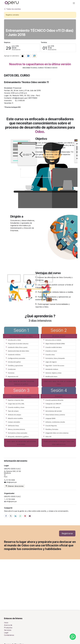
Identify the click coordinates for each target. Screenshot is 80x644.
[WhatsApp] (20, 516)
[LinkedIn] (16, 516)
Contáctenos (9, 635)
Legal (6, 633)
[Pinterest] (25, 516)
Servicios (8, 630)
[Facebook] (6, 516)
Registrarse (67, 533)
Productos (8, 628)
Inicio (6, 623)
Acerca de (8, 625)
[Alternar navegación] (74, 3)
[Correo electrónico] (30, 516)
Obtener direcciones (14, 486)
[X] (11, 516)
